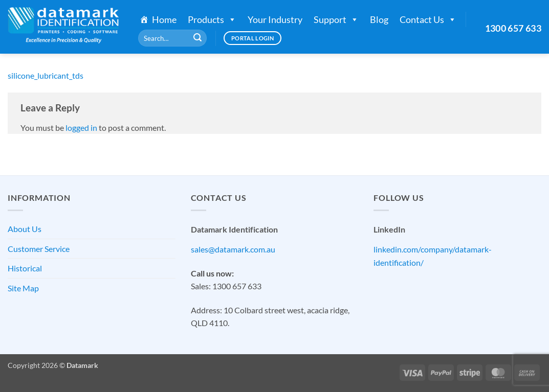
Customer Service (39, 249)
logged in (81, 128)
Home (164, 19)
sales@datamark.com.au (233, 249)
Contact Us (428, 19)
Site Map (23, 288)
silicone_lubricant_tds (46, 75)
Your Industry (275, 19)
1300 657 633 (513, 28)
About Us (25, 229)
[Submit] (197, 38)
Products (212, 19)
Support (336, 19)
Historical (25, 268)
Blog (379, 19)
